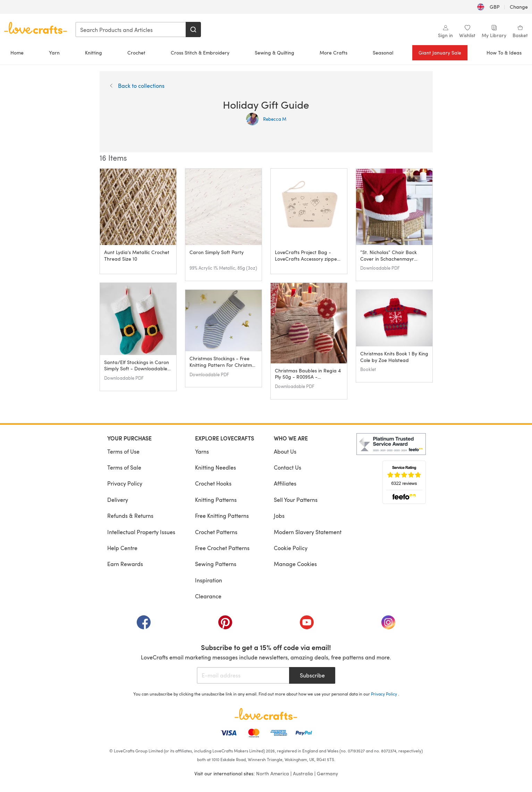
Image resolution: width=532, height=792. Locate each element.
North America (273, 773)
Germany (327, 773)
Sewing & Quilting (275, 53)
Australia (303, 773)
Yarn (54, 53)
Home (17, 53)
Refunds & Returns (130, 516)
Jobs (279, 516)
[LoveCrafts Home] (266, 714)
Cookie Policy (291, 548)
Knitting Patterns (216, 500)
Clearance (208, 596)
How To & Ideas (504, 53)
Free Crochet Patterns (222, 548)
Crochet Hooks (213, 483)
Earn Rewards (125, 564)
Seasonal (383, 53)
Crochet (136, 53)
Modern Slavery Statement (308, 532)
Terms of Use (123, 451)
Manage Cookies (295, 564)
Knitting (94, 53)
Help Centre (122, 548)
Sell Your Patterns (296, 500)
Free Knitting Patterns (222, 516)
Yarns (202, 451)
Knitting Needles (216, 467)
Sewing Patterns (216, 564)
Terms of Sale (124, 467)
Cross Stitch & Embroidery (200, 53)
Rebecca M (266, 119)
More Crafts (333, 53)
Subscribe (312, 675)
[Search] (193, 30)
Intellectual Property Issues (141, 532)
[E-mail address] (243, 675)
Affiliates (285, 483)
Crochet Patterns (216, 532)
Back (137, 86)
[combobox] (131, 30)
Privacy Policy (125, 483)
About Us (285, 451)
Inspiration (209, 580)
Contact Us (288, 467)
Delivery (118, 500)
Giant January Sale (440, 53)
